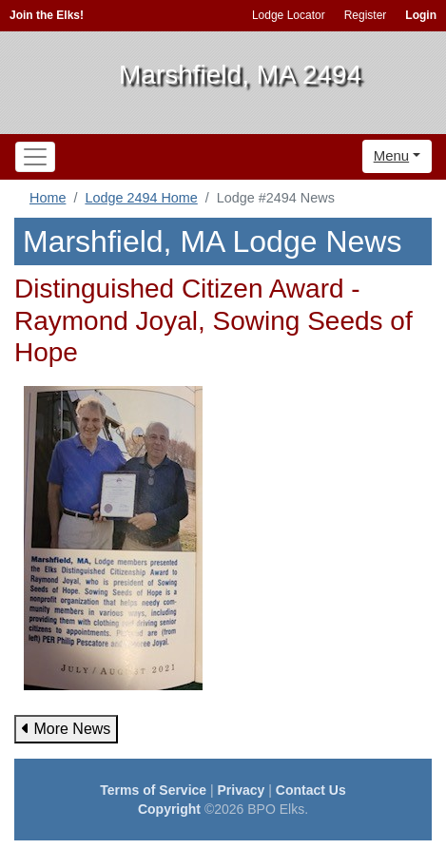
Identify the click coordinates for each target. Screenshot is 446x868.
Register (366, 15)
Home (48, 198)
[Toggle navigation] (35, 157)
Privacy (242, 790)
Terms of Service (153, 790)
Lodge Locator (289, 15)
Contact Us (311, 790)
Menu (392, 155)
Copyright (169, 809)
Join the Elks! (47, 15)
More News (66, 729)
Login (421, 15)
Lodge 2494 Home (141, 198)
